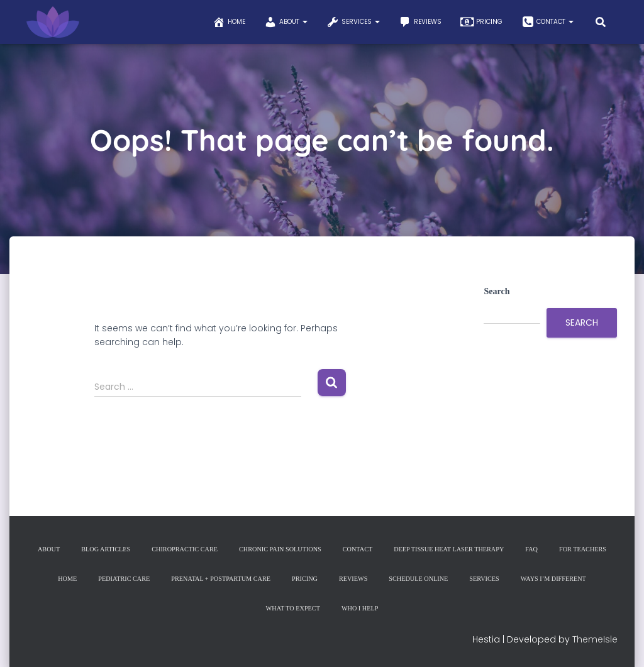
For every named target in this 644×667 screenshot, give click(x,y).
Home (229, 22)
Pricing (481, 22)
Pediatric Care (127, 579)
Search (497, 291)
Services (353, 22)
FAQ (528, 550)
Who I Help (359, 608)
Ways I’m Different (550, 579)
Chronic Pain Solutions (280, 550)
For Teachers (578, 550)
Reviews (420, 22)
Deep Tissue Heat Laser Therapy (447, 550)
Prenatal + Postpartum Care (222, 579)
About (286, 22)
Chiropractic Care (187, 550)
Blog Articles (109, 550)
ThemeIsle (595, 639)
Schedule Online (417, 579)
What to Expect (293, 608)
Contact (547, 22)
